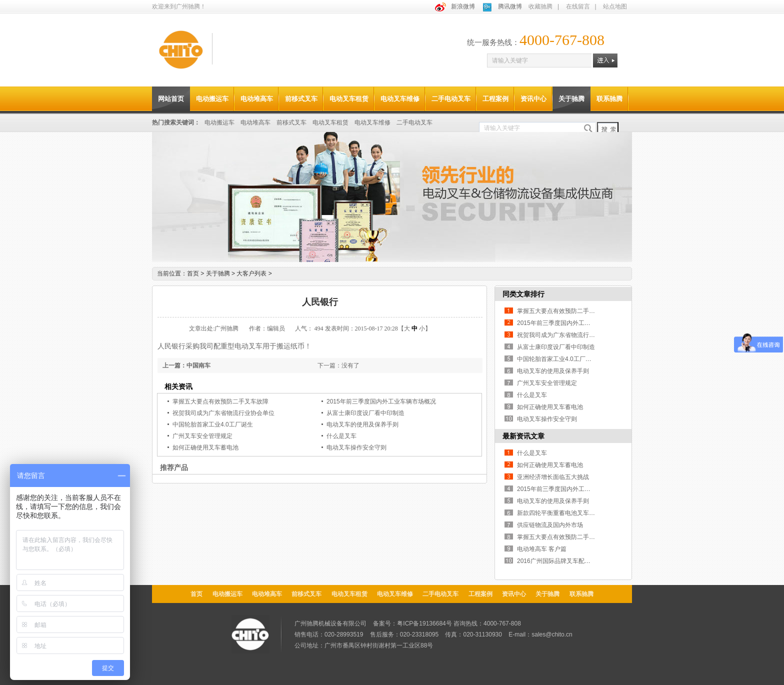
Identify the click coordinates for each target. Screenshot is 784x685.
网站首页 (171, 99)
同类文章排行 (523, 294)
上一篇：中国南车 (186, 365)
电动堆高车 (257, 99)
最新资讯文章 (523, 436)
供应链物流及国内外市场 (550, 525)
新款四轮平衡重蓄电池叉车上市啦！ (565, 513)
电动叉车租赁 (349, 99)
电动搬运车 (212, 99)
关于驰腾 (571, 99)
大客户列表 (254, 273)
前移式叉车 (301, 99)
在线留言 (578, 6)
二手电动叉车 (451, 99)
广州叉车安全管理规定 (202, 436)
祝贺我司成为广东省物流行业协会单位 (223, 413)
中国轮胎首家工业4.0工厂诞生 (213, 424)
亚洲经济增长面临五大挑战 (553, 477)
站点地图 (615, 6)
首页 (193, 273)
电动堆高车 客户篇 (542, 549)
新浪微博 (463, 6)
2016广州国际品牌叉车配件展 (557, 561)
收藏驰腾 (540, 6)
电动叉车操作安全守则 (356, 447)
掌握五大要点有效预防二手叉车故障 (220, 401)
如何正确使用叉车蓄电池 (205, 447)
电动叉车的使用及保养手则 (362, 424)
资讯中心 (533, 99)
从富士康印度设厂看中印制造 (365, 413)
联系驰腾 (609, 99)
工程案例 (495, 99)
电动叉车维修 (400, 99)
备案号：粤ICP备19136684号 (412, 623)
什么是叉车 (341, 436)
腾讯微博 (510, 6)
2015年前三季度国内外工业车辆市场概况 (381, 401)
